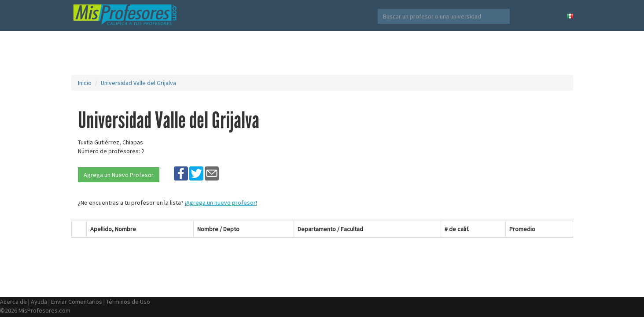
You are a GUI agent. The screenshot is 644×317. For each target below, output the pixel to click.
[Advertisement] (322, 53)
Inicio (85, 83)
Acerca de (13, 302)
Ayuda (39, 302)
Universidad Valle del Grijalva (138, 83)
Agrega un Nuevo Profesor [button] (119, 175)
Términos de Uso (128, 302)
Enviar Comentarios (77, 302)
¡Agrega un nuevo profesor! (221, 203)
